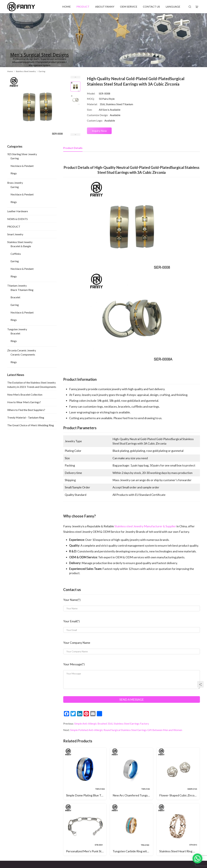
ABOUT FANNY (105, 7)
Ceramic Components (23, 354)
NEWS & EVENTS (17, 219)
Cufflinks (16, 254)
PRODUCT (83, 7)
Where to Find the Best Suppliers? (26, 410)
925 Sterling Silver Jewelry (22, 154)
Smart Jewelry (15, 234)
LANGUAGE (173, 7)
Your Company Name (77, 643)
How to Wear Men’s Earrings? (24, 402)
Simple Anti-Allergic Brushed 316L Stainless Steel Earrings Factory (112, 723)
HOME (66, 7)
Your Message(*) (74, 664)
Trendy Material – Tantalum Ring (26, 417)
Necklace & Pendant (22, 166)
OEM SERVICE (129, 7)
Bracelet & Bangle (21, 246)
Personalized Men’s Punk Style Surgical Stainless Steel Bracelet (86, 851)
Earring (15, 158)
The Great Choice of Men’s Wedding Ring (31, 425)
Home (10, 71)
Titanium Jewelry (17, 286)
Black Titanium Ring (22, 290)
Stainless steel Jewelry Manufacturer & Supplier (145, 526)
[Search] (190, 7)
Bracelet (15, 297)
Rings (14, 173)
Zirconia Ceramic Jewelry (22, 350)
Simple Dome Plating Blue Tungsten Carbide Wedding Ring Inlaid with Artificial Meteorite (86, 795)
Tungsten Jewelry (17, 329)
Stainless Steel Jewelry (20, 242)
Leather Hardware (18, 211)
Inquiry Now (99, 131)
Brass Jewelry (15, 183)
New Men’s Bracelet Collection (25, 395)
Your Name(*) (72, 600)
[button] (197, 858)
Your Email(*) (71, 621)
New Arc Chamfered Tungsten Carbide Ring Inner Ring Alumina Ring (133, 795)
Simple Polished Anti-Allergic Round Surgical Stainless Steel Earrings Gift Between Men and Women (126, 730)
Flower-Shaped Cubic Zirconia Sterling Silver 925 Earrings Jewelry (179, 795)
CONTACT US (151, 7)
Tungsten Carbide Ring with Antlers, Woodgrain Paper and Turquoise (133, 851)
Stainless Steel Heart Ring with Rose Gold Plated (179, 851)
